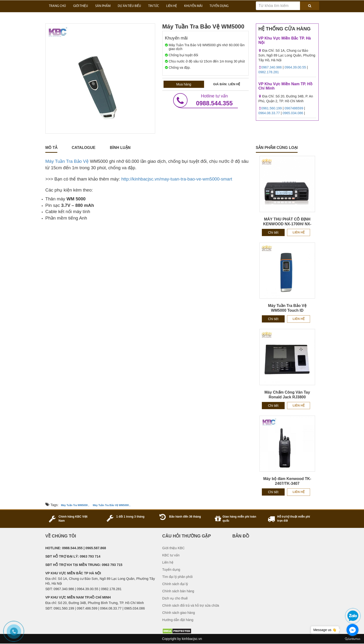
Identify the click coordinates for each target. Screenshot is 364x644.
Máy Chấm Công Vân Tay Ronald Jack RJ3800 (287, 395)
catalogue (84, 148)
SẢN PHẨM (103, 6)
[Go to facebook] (352, 630)
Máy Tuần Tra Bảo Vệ (67, 161)
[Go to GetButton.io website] (352, 639)
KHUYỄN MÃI (193, 6)
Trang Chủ (57, 6)
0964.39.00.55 (295, 67)
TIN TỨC (154, 6)
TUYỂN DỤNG (219, 6)
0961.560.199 (272, 108)
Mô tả (51, 148)
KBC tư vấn (171, 555)
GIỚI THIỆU (81, 6)
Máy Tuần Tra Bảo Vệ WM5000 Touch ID (287, 308)
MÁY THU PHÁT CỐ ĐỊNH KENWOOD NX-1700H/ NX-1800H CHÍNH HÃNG (287, 224)
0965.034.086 (293, 113)
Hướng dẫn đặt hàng (178, 620)
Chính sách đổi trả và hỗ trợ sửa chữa (191, 605)
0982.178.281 (269, 72)
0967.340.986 (272, 67)
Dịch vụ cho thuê (175, 598)
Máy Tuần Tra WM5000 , (75, 505)
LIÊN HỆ (172, 6)
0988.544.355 (205, 100)
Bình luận (120, 148)
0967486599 (294, 108)
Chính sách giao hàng (179, 613)
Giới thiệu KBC (173, 548)
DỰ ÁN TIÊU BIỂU (129, 6)
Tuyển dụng (171, 570)
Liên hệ (299, 232)
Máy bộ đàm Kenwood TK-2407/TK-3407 (287, 481)
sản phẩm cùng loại (277, 148)
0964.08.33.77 (269, 113)
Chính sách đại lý (175, 584)
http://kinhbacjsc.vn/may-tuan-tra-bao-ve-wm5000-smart (177, 179)
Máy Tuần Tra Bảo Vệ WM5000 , (112, 505)
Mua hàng (184, 84)
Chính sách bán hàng (178, 591)
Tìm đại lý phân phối (178, 577)
